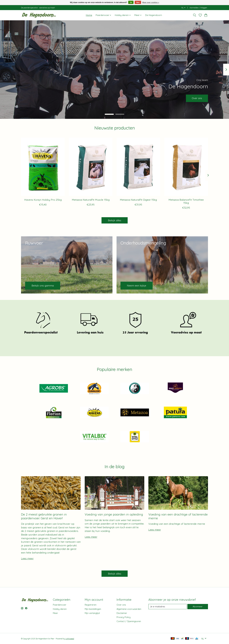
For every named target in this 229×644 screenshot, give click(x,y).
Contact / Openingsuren (129, 621)
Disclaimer (122, 613)
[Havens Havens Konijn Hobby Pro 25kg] (43, 167)
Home (89, 15)
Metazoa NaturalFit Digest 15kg (138, 200)
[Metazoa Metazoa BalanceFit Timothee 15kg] (186, 167)
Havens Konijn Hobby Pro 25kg (43, 200)
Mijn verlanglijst (92, 613)
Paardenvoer (60, 605)
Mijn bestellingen (93, 609)
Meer (55, 613)
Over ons (196, 98)
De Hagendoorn (154, 15)
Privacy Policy (124, 617)
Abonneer (198, 607)
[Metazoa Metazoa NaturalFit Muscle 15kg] (91, 167)
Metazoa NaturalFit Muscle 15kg (91, 200)
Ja (131, 2)
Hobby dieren (60, 609)
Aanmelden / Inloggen (198, 8)
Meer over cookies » (151, 2)
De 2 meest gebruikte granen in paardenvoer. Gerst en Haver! (44, 516)
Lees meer (27, 558)
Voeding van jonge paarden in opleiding (114, 514)
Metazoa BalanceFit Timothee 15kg (186, 201)
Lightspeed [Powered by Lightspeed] (70, 639)
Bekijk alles (115, 220)
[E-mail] (168, 607)
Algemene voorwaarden (129, 609)
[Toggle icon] (195, 15)
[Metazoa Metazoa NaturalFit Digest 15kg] (138, 167)
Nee (138, 2)
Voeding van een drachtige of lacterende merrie (178, 516)
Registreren (91, 605)
